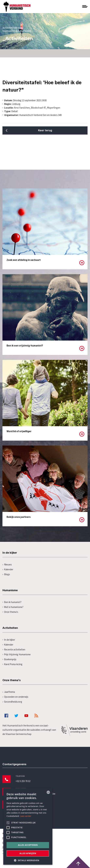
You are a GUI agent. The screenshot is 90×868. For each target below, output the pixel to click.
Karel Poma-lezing (12, 664)
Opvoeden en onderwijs (15, 697)
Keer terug (45, 130)
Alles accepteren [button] (28, 845)
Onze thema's (10, 612)
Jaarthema (9, 692)
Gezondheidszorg (12, 702)
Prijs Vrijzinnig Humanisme (17, 655)
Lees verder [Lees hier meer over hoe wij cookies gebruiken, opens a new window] (26, 816)
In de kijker (9, 640)
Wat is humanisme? (13, 607)
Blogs (6, 574)
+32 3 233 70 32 (23, 781)
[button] (28, 860)
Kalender (8, 570)
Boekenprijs (9, 659)
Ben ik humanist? (12, 602)
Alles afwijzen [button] (28, 853)
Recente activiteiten (14, 650)
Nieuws (7, 565)
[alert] (28, 826)
